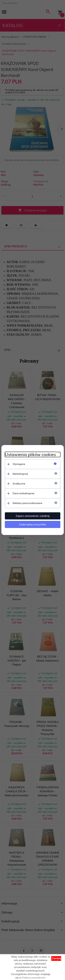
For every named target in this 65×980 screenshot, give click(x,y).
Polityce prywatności (34, 978)
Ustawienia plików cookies (30, 455)
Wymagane (19, 464)
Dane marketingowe (24, 493)
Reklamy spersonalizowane (27, 503)
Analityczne (19, 484)
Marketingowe (20, 474)
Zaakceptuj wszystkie (32, 524)
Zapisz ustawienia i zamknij (32, 516)
